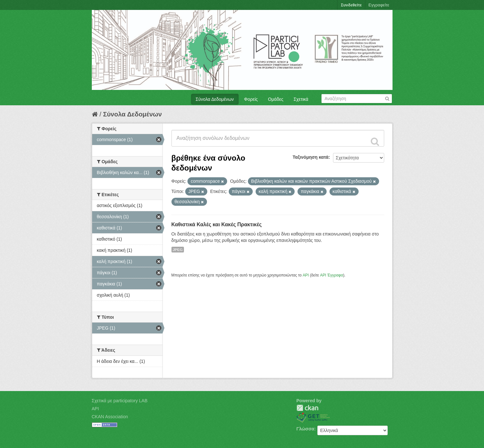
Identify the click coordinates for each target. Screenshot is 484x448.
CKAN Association (110, 417)
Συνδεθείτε (351, 5)
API (306, 275)
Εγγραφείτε (379, 5)
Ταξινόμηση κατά (311, 157)
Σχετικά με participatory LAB (120, 401)
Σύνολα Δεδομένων (215, 99)
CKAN (307, 408)
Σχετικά (301, 99)
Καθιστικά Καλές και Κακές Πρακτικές (217, 224)
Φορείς (251, 99)
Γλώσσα (305, 429)
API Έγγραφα (331, 275)
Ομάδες (276, 99)
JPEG (178, 250)
